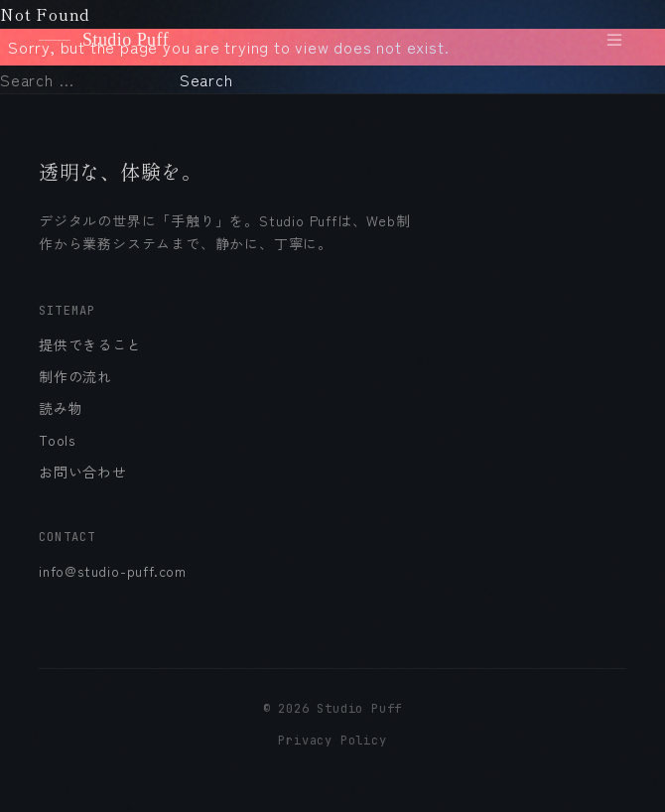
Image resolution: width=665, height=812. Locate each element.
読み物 (61, 408)
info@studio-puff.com (113, 571)
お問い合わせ (83, 472)
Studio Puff (104, 40)
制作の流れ (75, 376)
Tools (57, 440)
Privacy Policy (332, 741)
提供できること (90, 344)
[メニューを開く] (614, 40)
